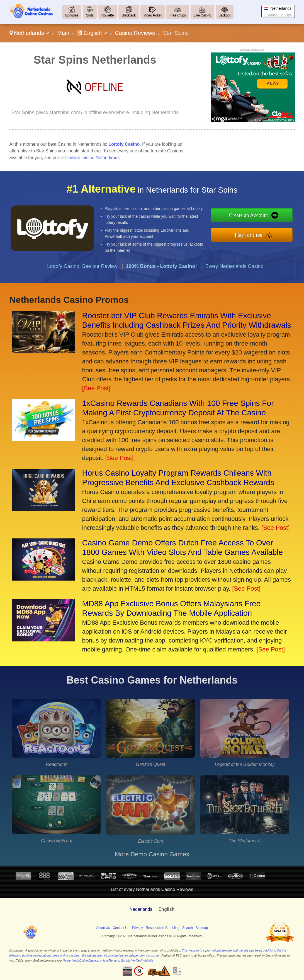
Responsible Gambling (163, 928)
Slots (90, 15)
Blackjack (129, 15)
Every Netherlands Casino (234, 271)
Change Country (278, 15)
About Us (103, 928)
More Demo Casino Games (152, 854)
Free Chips (178, 15)
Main (63, 33)
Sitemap (202, 928)
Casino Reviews (135, 33)
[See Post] (96, 388)
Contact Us (121, 928)
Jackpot (225, 15)
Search (188, 928)
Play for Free (253, 234)
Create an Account (253, 216)
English (92, 33)
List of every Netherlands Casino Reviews (152, 889)
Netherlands (29, 33)
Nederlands (141, 909)
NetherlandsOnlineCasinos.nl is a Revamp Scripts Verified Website (108, 960)
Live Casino (202, 15)
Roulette (108, 15)
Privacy (138, 928)
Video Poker (153, 15)
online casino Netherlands (94, 158)
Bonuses (72, 15)
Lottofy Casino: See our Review (82, 271)
